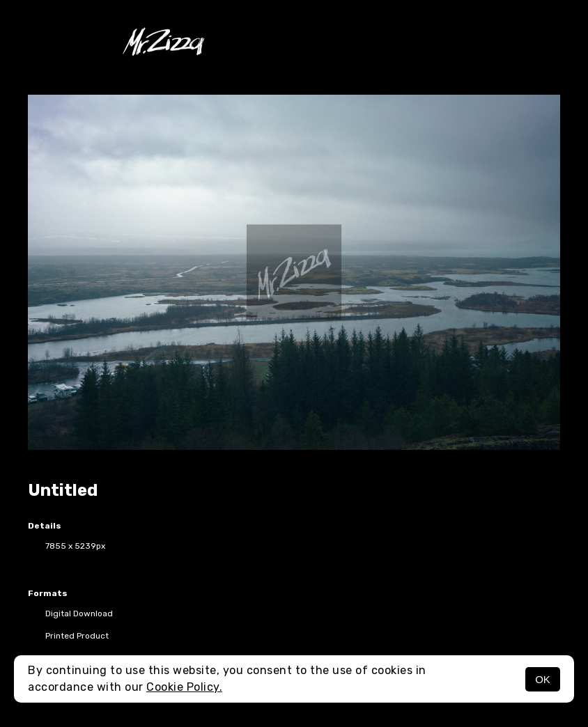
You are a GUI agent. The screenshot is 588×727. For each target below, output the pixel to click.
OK (543, 679)
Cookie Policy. (184, 687)
